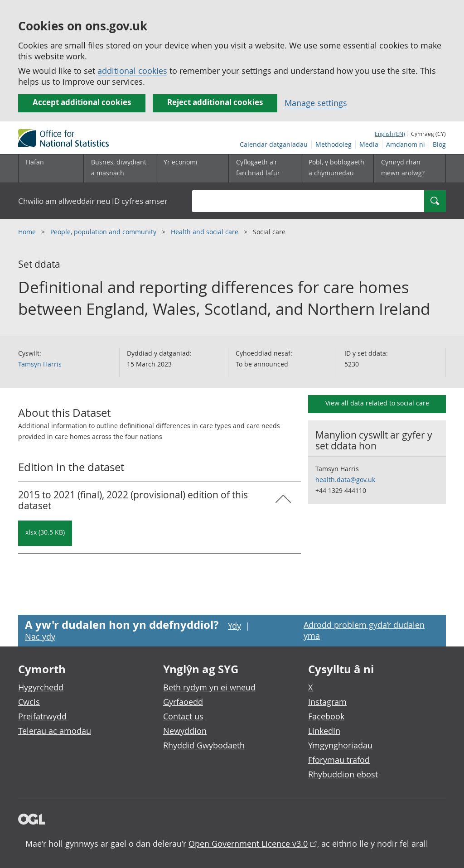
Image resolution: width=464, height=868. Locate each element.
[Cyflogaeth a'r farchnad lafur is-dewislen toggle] (265, 169)
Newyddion (185, 731)
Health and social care (205, 232)
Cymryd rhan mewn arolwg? (403, 167)
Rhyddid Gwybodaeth (204, 745)
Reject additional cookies (215, 102)
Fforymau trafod (339, 760)
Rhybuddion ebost (343, 774)
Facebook (326, 716)
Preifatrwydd (42, 716)
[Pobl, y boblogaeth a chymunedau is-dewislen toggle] (337, 169)
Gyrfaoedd (183, 702)
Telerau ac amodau (55, 731)
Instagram (327, 702)
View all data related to (377, 403)
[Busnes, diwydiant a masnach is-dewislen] (120, 169)
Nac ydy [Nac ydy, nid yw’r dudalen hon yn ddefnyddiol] (40, 637)
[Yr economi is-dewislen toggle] (192, 169)
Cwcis (29, 702)
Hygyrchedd (41, 687)
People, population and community (104, 232)
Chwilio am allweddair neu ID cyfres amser (93, 201)
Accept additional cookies (82, 102)
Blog (439, 144)
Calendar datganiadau (274, 144)
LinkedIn (324, 731)
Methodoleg (333, 144)
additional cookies (132, 71)
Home (28, 232)
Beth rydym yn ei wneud (209, 687)
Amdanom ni (406, 144)
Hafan (35, 162)
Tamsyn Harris (40, 364)
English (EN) (390, 134)
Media (369, 144)
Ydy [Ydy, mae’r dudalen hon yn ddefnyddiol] (234, 626)
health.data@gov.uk (345, 480)
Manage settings (316, 103)
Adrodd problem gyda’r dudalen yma (364, 630)
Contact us (183, 716)
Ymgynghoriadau (340, 745)
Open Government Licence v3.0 (248, 844)
